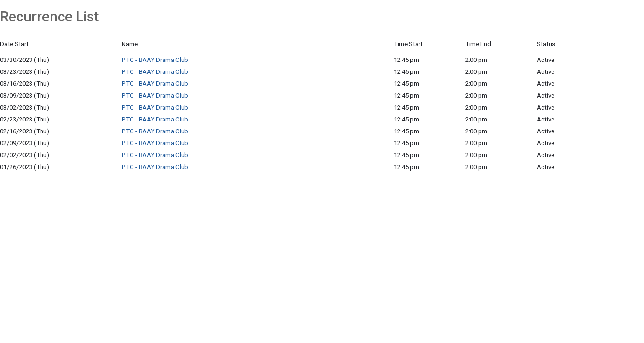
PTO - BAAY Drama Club (155, 60)
